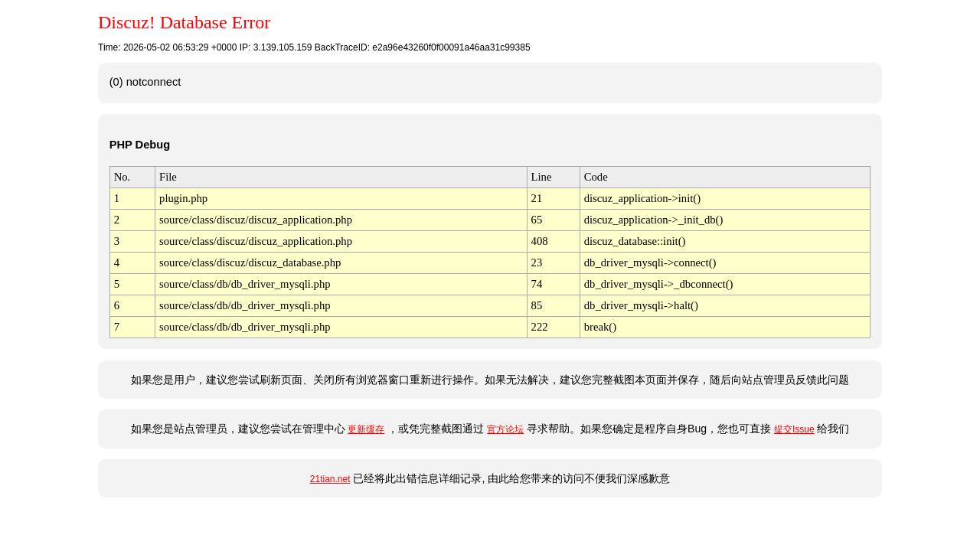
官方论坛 (505, 429)
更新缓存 (366, 429)
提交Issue (794, 429)
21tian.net (330, 479)
